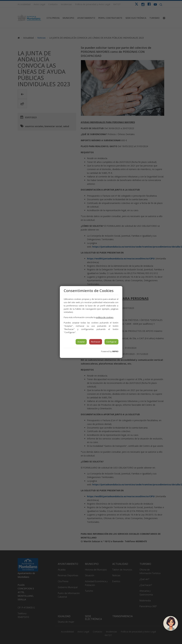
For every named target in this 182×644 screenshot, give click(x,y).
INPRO (115, 351)
